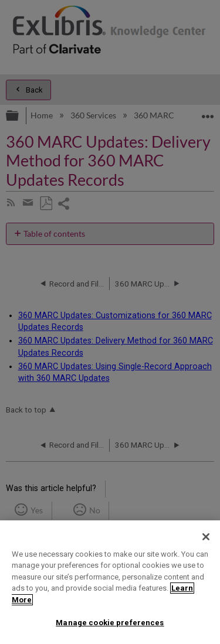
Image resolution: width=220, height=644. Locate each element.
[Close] (206, 537)
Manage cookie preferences (110, 623)
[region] (110, 582)
